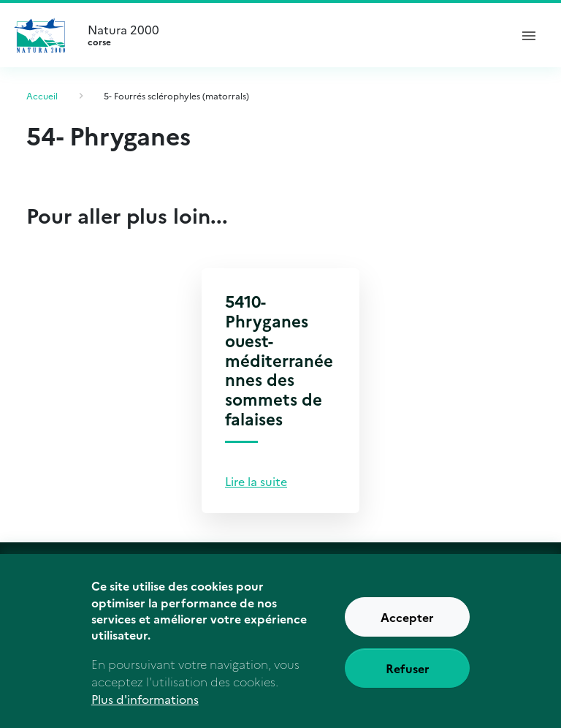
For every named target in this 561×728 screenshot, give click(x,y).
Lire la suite (256, 481)
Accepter (407, 626)
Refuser (408, 677)
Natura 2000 (292, 35)
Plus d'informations (145, 707)
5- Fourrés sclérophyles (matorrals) (176, 95)
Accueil (42, 95)
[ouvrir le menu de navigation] (529, 35)
